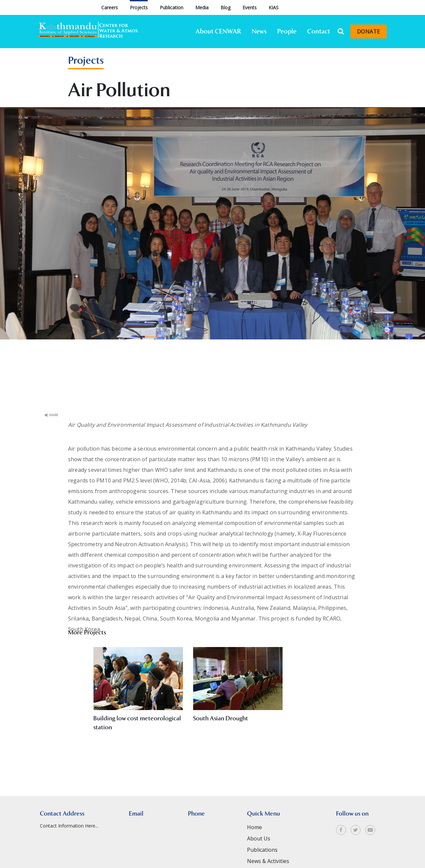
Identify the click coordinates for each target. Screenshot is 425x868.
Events (250, 7)
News (259, 31)
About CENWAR (218, 31)
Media (202, 7)
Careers (110, 7)
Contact (319, 31)
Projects (139, 7)
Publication (171, 7)
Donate (369, 32)
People (287, 31)
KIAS (274, 7)
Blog (225, 7)
